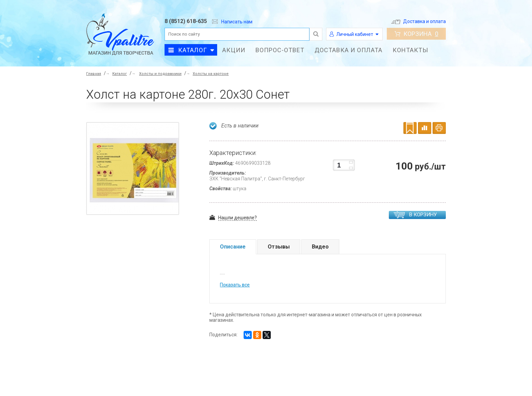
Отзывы (279, 247)
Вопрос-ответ (280, 50)
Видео (320, 247)
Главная (94, 74)
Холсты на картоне (211, 74)
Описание (233, 247)
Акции (234, 50)
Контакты (410, 50)
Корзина (416, 34)
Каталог (193, 50)
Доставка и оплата (419, 21)
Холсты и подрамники (160, 74)
